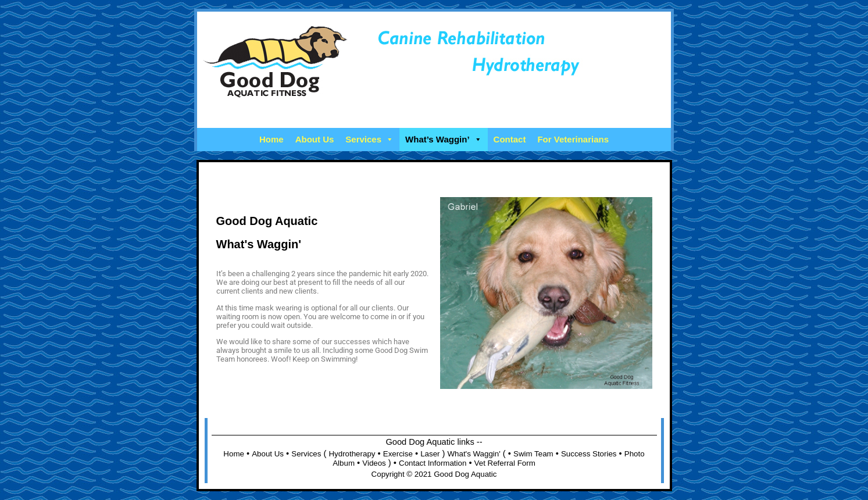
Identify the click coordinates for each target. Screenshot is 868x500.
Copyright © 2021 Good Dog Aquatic (434, 474)
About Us (315, 139)
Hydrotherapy (352, 454)
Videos (374, 463)
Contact (510, 139)
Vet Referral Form (505, 463)
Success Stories (589, 454)
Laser (430, 454)
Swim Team (533, 454)
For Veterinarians (573, 139)
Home (272, 139)
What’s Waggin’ (444, 139)
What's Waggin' (474, 454)
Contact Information (433, 463)
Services (369, 139)
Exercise (398, 454)
